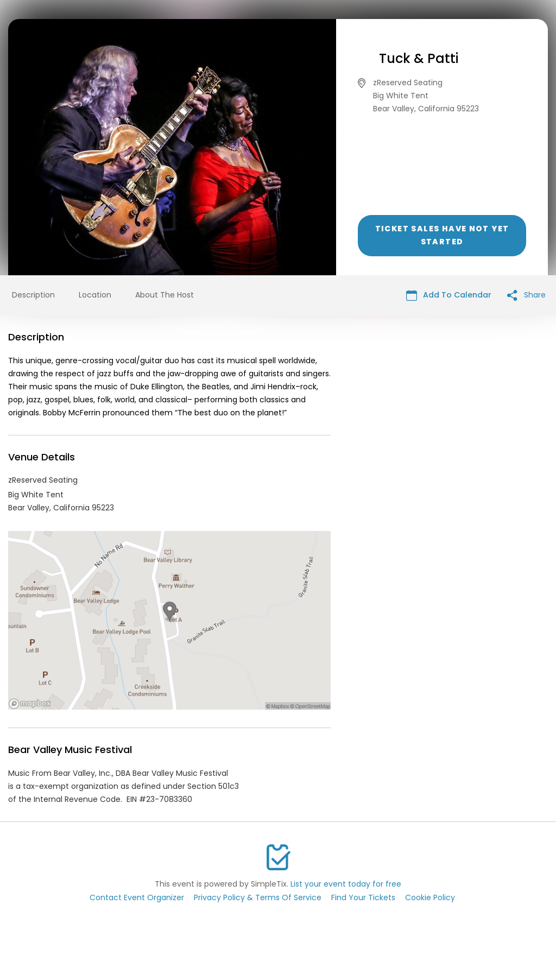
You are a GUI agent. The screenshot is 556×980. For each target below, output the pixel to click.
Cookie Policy (430, 897)
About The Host (165, 295)
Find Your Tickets (363, 897)
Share (526, 295)
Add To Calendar (449, 295)
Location (95, 295)
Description (33, 295)
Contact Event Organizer (137, 897)
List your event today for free (346, 884)
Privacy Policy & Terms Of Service (258, 897)
